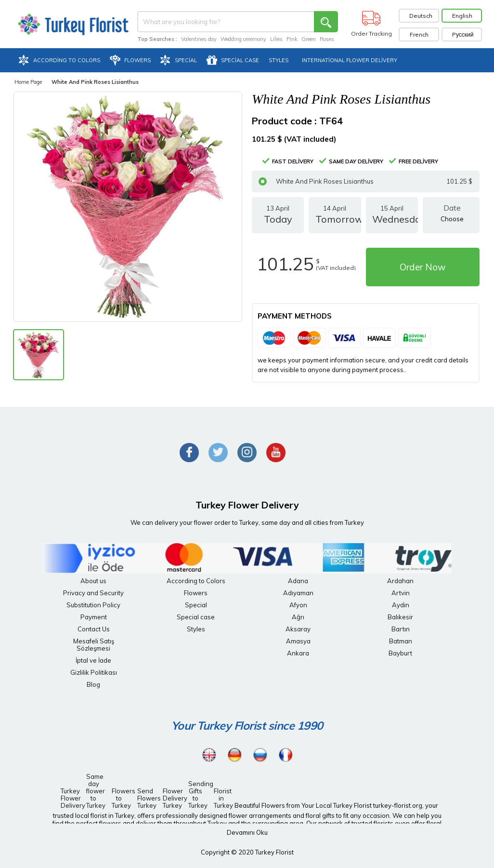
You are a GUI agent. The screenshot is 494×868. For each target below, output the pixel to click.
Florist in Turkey (223, 798)
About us (93, 581)
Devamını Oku (247, 832)
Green (309, 39)
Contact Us (94, 629)
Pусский (463, 34)
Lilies (276, 39)
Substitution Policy (93, 605)
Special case (196, 617)
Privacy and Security (93, 593)
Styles (196, 629)
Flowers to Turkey (121, 798)
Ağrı (298, 617)
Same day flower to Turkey (96, 791)
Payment (94, 617)
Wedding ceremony (243, 39)
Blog (93, 684)
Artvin (401, 593)
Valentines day (199, 39)
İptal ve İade (93, 660)
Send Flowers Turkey (147, 798)
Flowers (196, 593)
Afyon (298, 605)
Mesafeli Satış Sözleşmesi (94, 645)
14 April (335, 219)
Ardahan (400, 581)
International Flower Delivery (350, 60)
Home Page (28, 82)
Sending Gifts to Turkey (198, 795)
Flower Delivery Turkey (172, 798)
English (462, 16)
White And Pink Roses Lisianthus (365, 181)
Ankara (298, 653)
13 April (278, 219)
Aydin (401, 605)
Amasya (298, 641)
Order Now (423, 267)
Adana (298, 581)
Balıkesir (400, 617)
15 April (392, 219)
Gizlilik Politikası (94, 672)
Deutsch (421, 16)
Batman (401, 641)
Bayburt (400, 653)
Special (196, 605)
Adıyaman (298, 593)
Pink (292, 39)
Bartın (401, 629)
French (419, 34)
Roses (327, 39)
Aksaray (298, 629)
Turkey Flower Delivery (70, 798)
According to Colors (196, 581)
